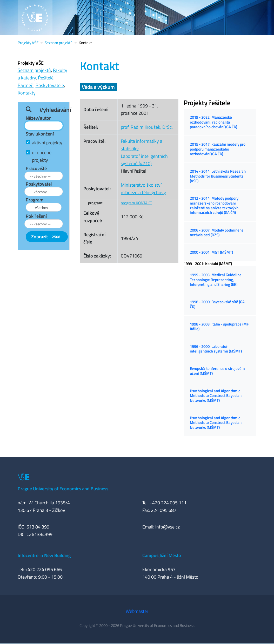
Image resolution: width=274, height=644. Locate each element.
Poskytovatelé (50, 85)
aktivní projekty (47, 143)
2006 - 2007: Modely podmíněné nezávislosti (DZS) (217, 232)
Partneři (26, 85)
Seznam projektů (59, 43)
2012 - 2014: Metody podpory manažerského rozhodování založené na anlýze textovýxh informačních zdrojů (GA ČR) (214, 205)
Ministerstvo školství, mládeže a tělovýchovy (143, 189)
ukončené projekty (42, 156)
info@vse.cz (168, 527)
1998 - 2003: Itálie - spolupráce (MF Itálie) (219, 326)
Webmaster (137, 611)
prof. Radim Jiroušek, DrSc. (147, 127)
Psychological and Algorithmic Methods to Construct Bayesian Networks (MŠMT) (216, 396)
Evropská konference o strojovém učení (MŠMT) (217, 371)
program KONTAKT (136, 203)
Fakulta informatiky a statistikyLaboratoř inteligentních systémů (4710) (144, 152)
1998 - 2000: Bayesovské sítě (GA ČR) (217, 304)
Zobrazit (47, 237)
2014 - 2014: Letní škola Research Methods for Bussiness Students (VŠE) (218, 176)
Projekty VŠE (28, 43)
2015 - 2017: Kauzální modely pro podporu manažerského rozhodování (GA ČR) (218, 149)
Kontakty (27, 93)
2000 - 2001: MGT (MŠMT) (211, 252)
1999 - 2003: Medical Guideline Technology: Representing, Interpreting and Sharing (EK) (216, 280)
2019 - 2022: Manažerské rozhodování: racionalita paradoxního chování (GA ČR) (213, 122)
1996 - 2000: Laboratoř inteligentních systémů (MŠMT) (216, 349)
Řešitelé (46, 78)
